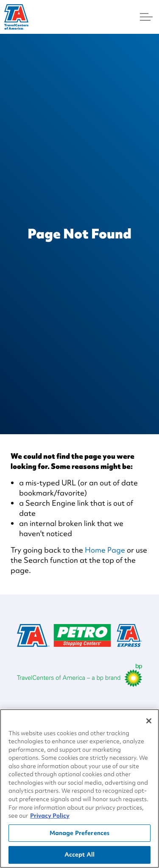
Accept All (79, 857)
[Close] (149, 723)
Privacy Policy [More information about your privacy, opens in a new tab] (50, 818)
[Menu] (146, 17)
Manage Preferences (79, 835)
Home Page (105, 550)
